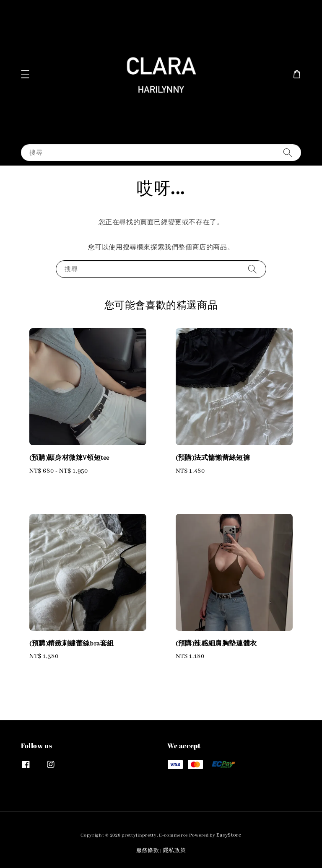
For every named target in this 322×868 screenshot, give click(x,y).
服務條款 (148, 851)
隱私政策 (175, 851)
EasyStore (229, 835)
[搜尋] (288, 152)
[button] (25, 74)
